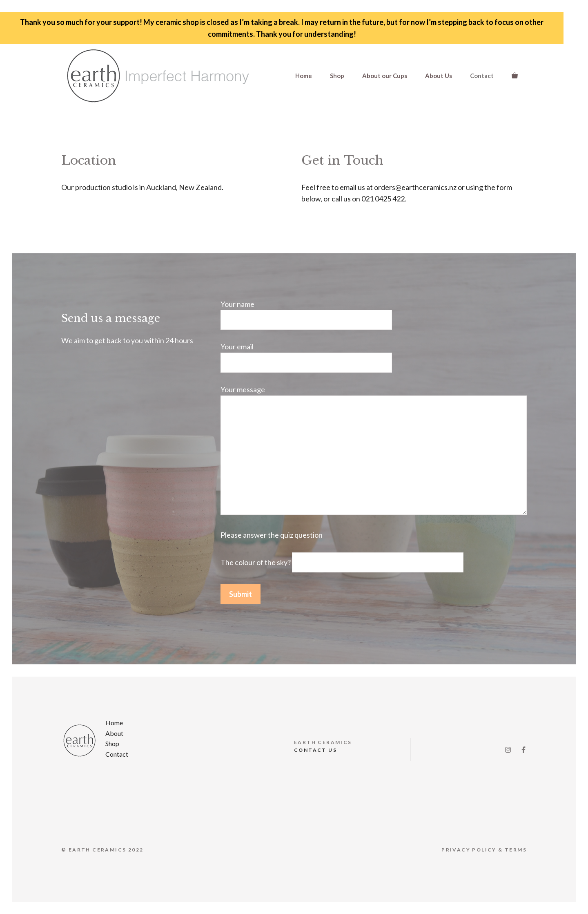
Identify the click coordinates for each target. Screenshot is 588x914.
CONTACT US (315, 750)
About (114, 733)
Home (304, 76)
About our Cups (385, 76)
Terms (516, 850)
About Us (439, 76)
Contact (482, 76)
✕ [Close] (579, 457)
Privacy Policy (469, 850)
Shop (337, 76)
